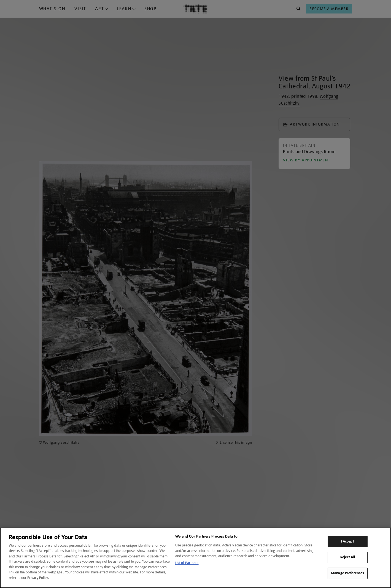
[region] (195, 558)
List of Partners (187, 563)
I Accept (348, 541)
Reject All (348, 557)
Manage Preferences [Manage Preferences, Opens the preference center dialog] (347, 573)
